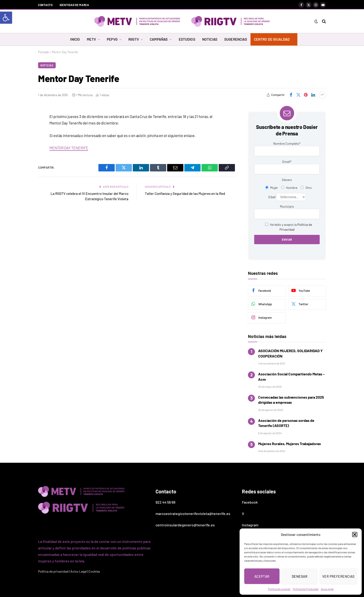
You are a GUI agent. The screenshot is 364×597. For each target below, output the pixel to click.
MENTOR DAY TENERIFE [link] (69, 148)
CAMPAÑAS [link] (159, 39)
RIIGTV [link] (134, 39)
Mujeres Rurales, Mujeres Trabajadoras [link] (289, 444)
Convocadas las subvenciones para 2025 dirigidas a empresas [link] (291, 400)
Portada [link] (43, 52)
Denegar (300, 576)
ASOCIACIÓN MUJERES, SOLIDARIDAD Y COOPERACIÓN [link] (290, 353)
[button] (355, 535)
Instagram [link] (250, 525)
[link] (6, 18)
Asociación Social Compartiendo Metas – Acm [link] (291, 376)
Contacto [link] (45, 5)
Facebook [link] (250, 502)
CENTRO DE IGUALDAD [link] (272, 39)
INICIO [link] (75, 39)
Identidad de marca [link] (74, 5)
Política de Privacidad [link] (306, 589)
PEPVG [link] (112, 39)
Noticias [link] (47, 65)
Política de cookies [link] (279, 589)
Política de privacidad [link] (53, 571)
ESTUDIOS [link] (187, 39)
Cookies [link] (94, 571)
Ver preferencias (338, 576)
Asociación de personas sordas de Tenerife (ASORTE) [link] (286, 423)
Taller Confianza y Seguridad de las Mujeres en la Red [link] (185, 194)
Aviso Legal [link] (78, 571)
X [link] (243, 513)
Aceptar (262, 576)
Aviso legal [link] (327, 589)
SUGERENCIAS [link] (236, 39)
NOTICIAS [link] (210, 39)
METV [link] (91, 39)
